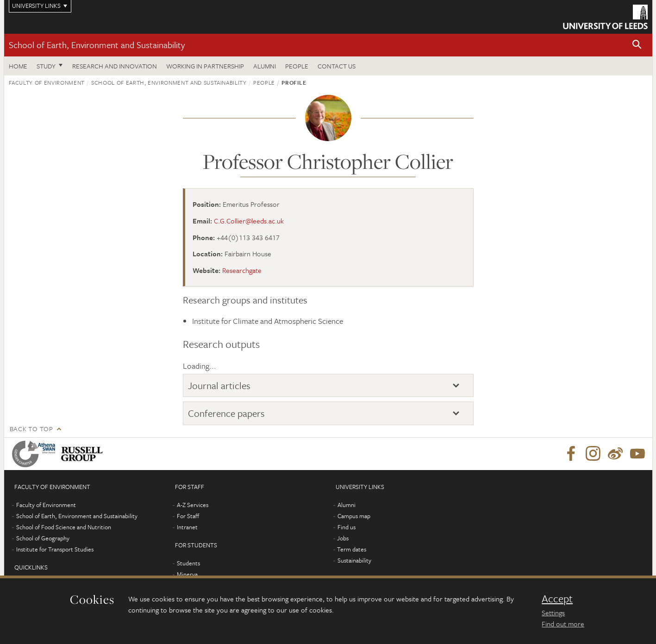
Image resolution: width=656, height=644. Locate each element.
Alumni (265, 66)
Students (188, 563)
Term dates (352, 549)
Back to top (31, 429)
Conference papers (226, 413)
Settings (553, 613)
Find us (347, 527)
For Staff (188, 516)
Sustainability (354, 560)
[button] (637, 45)
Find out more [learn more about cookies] (563, 624)
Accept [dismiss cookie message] (557, 599)
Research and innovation (115, 66)
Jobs (343, 538)
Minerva (187, 574)
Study (46, 66)
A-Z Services (193, 505)
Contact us (337, 66)
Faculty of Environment (47, 82)
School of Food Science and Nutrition (64, 527)
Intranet (187, 527)
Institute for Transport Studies (55, 549)
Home (18, 66)
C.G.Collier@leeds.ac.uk (249, 221)
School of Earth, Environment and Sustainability (97, 45)
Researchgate (242, 270)
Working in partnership (205, 66)
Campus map (354, 516)
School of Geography (43, 538)
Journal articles (219, 385)
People (297, 66)
